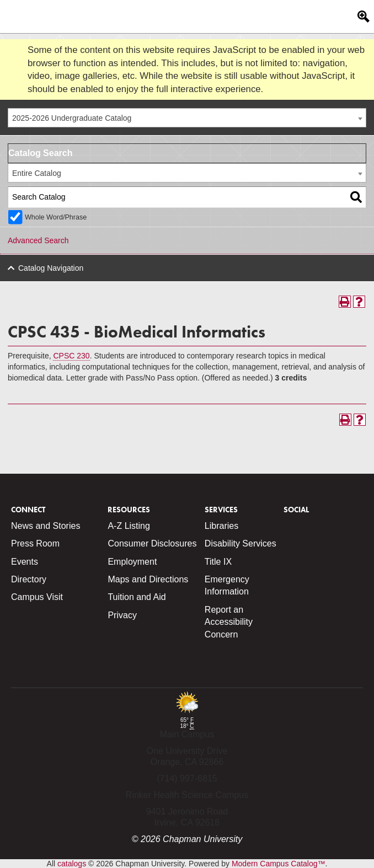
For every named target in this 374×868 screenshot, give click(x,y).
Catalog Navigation (51, 268)
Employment (132, 562)
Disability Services (241, 543)
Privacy (122, 615)
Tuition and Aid (137, 597)
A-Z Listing (129, 526)
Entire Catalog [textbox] (37, 173)
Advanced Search (38, 240)
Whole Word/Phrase (56, 217)
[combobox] (187, 118)
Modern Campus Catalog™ (279, 864)
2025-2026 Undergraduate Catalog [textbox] (72, 118)
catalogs (72, 864)
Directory (29, 579)
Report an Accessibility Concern (229, 622)
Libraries (221, 526)
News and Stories (46, 526)
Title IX (218, 562)
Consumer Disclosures (152, 543)
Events (25, 562)
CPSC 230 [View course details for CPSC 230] (71, 356)
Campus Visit (37, 597)
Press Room (35, 543)
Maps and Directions (148, 579)
